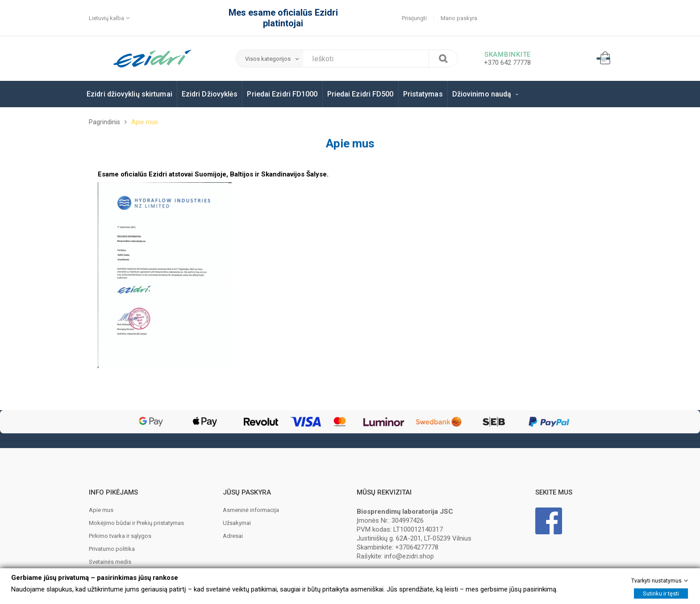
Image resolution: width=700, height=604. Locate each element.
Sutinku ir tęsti (661, 594)
